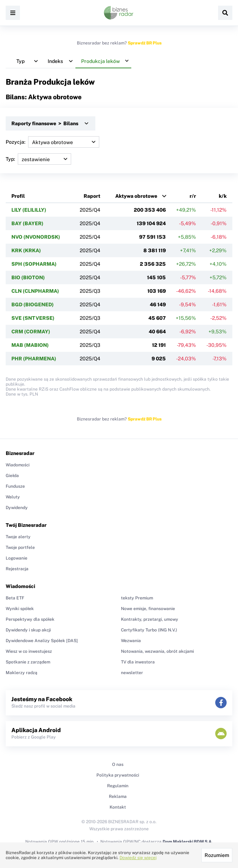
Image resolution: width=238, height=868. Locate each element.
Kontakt (118, 807)
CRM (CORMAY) (31, 332)
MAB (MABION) (30, 345)
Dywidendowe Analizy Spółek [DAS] (42, 641)
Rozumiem (217, 855)
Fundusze (15, 486)
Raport (92, 196)
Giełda (12, 476)
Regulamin (118, 786)
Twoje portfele (20, 547)
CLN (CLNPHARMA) (35, 291)
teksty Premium (137, 598)
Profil (18, 196)
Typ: (38, 159)
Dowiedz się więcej (138, 858)
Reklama (118, 796)
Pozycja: (52, 142)
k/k (223, 196)
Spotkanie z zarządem (28, 662)
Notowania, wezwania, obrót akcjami (157, 651)
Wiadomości (18, 465)
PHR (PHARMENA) (34, 359)
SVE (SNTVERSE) (33, 318)
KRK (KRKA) (26, 250)
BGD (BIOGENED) (33, 305)
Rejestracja (17, 569)
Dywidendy (17, 508)
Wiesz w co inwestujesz (29, 651)
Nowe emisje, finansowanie (148, 609)
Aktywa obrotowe (136, 196)
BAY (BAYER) (27, 223)
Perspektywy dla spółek (30, 619)
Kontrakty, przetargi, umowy (150, 619)
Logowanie (17, 558)
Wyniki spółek (20, 609)
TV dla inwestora (138, 662)
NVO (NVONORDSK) (36, 237)
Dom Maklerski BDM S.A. (188, 842)
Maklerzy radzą (22, 673)
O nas (118, 764)
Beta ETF (15, 598)
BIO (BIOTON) (28, 277)
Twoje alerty (18, 537)
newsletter (132, 673)
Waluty (13, 497)
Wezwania (131, 641)
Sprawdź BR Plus (145, 43)
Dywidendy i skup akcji (28, 630)
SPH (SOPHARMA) (34, 264)
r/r (193, 196)
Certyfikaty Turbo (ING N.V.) (149, 630)
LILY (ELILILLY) (29, 210)
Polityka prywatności (118, 775)
